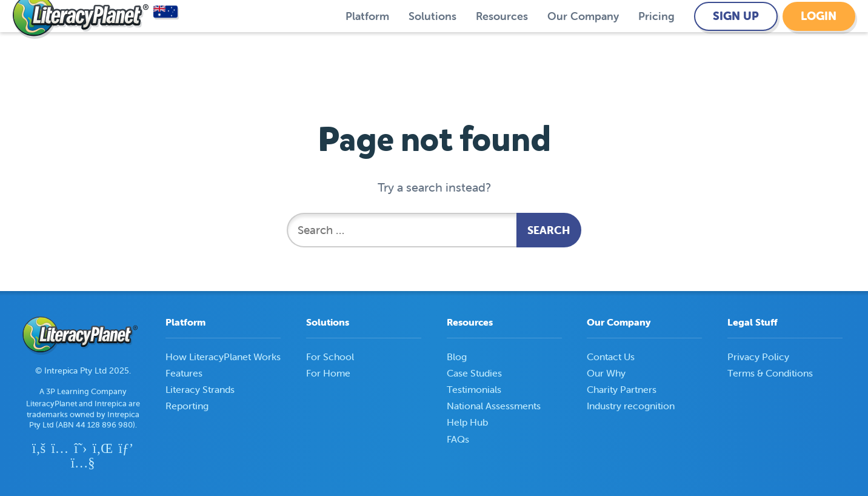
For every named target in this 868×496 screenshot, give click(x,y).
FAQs (458, 439)
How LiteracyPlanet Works (223, 357)
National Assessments (494, 406)
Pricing (656, 39)
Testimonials (474, 389)
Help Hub (467, 422)
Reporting (187, 406)
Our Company (583, 39)
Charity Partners (622, 389)
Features (184, 373)
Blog (457, 357)
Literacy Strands (200, 389)
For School (330, 357)
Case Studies (474, 373)
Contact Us (611, 357)
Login (819, 38)
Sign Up (736, 38)
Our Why (606, 373)
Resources (502, 39)
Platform (367, 39)
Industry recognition (631, 406)
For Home (328, 373)
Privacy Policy (758, 357)
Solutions (432, 39)
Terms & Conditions (770, 373)
